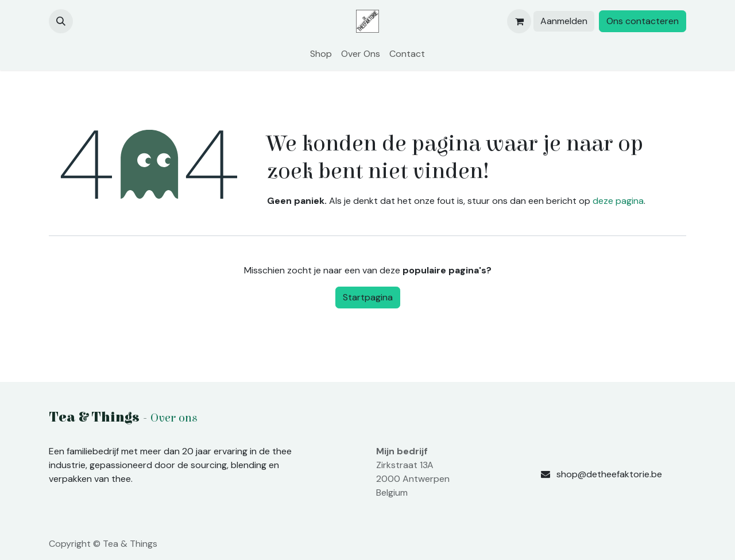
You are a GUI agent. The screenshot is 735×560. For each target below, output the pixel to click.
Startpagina (368, 297)
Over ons (174, 418)
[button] (61, 21)
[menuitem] (321, 54)
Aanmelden (564, 21)
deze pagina (618, 201)
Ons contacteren (643, 21)
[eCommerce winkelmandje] (519, 21)
